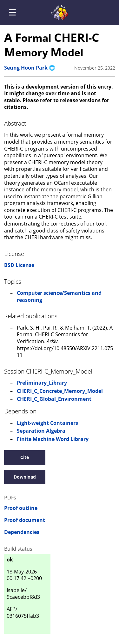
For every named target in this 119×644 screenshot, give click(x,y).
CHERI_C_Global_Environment (54, 399)
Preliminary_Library (42, 383)
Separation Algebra (41, 431)
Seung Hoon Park (26, 68)
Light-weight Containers (47, 423)
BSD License (19, 265)
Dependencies (22, 532)
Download (25, 477)
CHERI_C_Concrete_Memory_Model (60, 391)
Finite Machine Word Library (53, 439)
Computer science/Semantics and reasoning (59, 296)
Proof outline (21, 508)
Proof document (25, 520)
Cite (25, 457)
